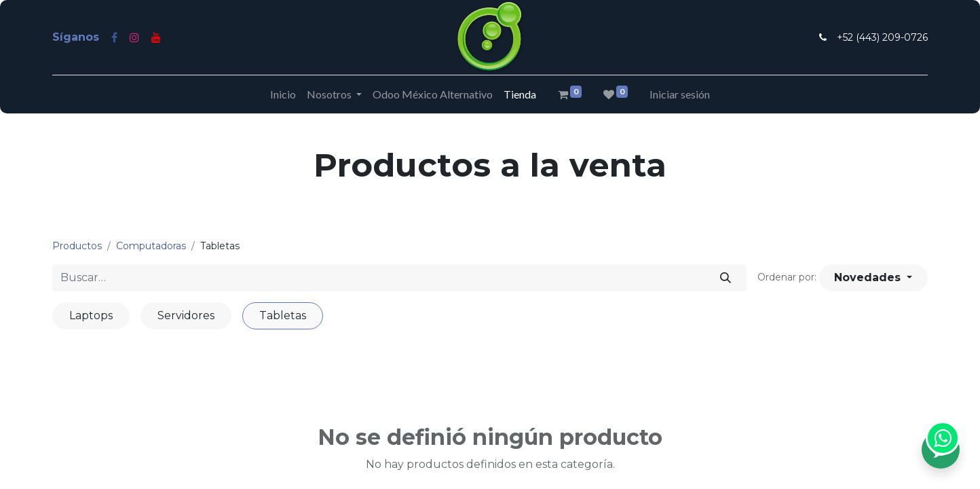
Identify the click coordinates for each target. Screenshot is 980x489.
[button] (873, 278)
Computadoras (151, 246)
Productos (77, 246)
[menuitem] (283, 94)
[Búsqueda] (726, 278)
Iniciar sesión (680, 94)
